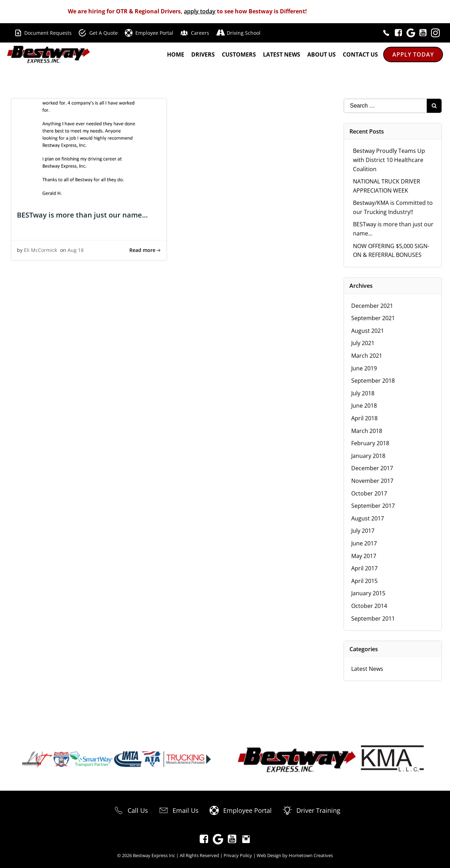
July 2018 (363, 393)
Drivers (203, 55)
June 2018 (364, 406)
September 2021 (373, 318)
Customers (239, 55)
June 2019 (364, 368)
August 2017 (368, 518)
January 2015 (369, 593)
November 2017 (373, 481)
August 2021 (368, 331)
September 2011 (373, 618)
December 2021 (372, 306)
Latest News (282, 55)
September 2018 (373, 381)
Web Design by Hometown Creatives (295, 855)
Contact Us (360, 55)
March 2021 (367, 356)
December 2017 (372, 468)
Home (176, 55)
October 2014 (369, 606)
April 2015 (365, 581)
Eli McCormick (40, 250)
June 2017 (364, 543)
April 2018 (365, 418)
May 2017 (364, 556)
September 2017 (373, 506)
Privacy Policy (238, 855)
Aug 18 (76, 250)
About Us (322, 55)
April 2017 (365, 568)
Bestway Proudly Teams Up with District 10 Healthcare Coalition (389, 160)
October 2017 (369, 493)
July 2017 (363, 531)
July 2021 (363, 343)
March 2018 (367, 431)
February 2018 (371, 443)
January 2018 (369, 456)
